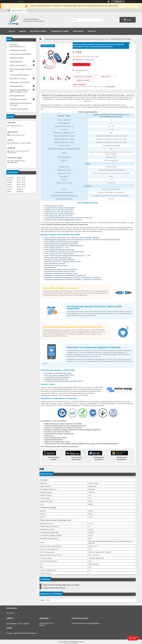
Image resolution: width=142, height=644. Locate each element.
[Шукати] (102, 20)
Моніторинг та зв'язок (18, 79)
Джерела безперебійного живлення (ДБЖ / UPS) (19, 91)
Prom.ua (81, 638)
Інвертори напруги (17, 58)
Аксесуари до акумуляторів (20, 54)
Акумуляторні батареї (18, 50)
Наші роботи (78, 31)
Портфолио (10, 609)
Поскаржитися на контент (76, 642)
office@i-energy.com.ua (17, 135)
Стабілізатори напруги (18, 99)
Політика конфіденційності (93, 642)
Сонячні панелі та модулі (19, 75)
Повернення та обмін (60, 31)
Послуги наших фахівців (19, 109)
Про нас (12, 31)
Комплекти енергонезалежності (17, 45)
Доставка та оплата (38, 31)
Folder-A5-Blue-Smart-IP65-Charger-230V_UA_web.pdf (61, 581)
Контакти (92, 31)
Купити (82, 65)
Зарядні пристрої (16, 61)
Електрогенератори (17, 96)
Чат (133, 638)
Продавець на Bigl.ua (71, 640)
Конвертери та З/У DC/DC (20, 82)
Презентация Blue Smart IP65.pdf (54, 584)
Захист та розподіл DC (18, 65)
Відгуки (23, 31)
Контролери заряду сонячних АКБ (21, 70)
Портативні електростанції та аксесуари (21, 104)
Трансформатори (16, 86)
